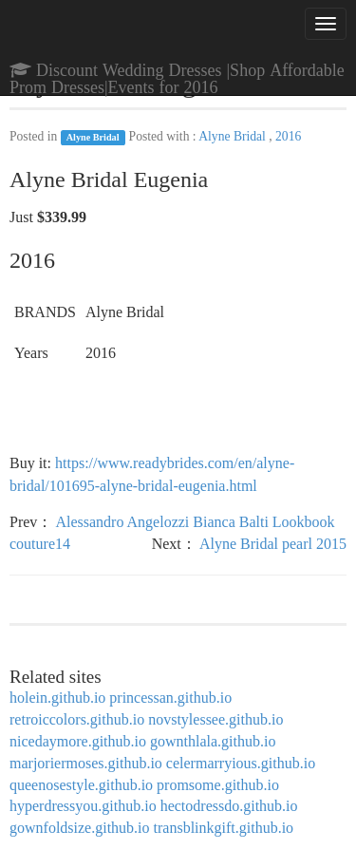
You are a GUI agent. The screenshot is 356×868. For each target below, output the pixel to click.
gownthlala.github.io (213, 741)
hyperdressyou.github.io (83, 806)
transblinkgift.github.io (224, 828)
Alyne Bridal (93, 137)
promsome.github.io (218, 785)
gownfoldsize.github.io (80, 828)
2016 (288, 136)
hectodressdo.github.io (229, 806)
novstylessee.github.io (215, 719)
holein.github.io (57, 698)
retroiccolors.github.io (77, 719)
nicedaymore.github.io (78, 741)
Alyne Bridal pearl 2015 (273, 544)
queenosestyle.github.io (81, 785)
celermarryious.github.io (241, 763)
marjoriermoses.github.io (86, 763)
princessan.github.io (170, 698)
